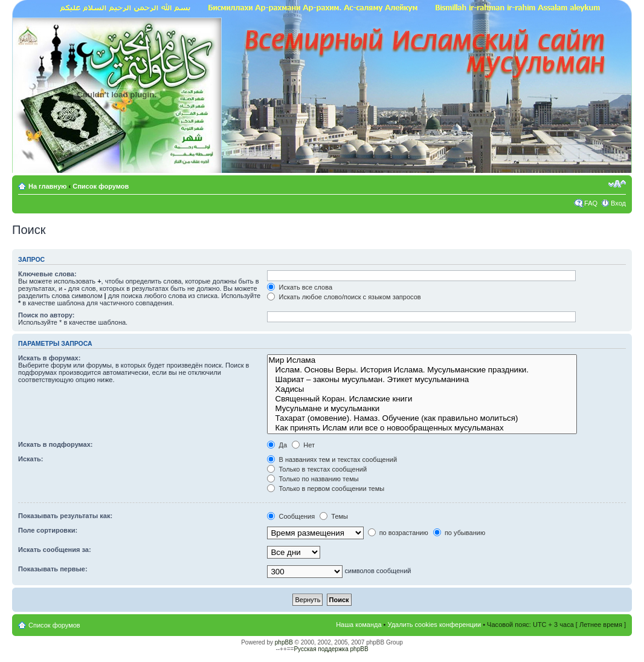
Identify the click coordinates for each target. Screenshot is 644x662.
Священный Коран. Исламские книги (422, 399)
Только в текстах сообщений (317, 469)
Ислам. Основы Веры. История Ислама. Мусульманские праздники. (422, 370)
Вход (618, 203)
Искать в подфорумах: (56, 444)
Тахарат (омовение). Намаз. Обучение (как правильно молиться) (422, 418)
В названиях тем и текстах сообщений (332, 459)
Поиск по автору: (46, 315)
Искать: (31, 459)
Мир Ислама (422, 360)
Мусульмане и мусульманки (422, 409)
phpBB (284, 642)
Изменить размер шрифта (617, 184)
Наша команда (359, 625)
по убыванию (459, 533)
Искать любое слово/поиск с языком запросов (344, 297)
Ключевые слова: (47, 274)
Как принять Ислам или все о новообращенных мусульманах (422, 428)
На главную (49, 186)
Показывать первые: (53, 569)
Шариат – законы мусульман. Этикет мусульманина (422, 380)
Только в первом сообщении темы (326, 488)
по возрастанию (398, 533)
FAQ (591, 203)
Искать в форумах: (49, 358)
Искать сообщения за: (55, 550)
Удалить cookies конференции (435, 625)
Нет (303, 445)
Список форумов (101, 186)
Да (277, 445)
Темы (334, 516)
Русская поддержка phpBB (331, 649)
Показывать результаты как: (65, 516)
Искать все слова (300, 287)
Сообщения (291, 516)
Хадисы (422, 389)
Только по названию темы (313, 479)
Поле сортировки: (48, 530)
